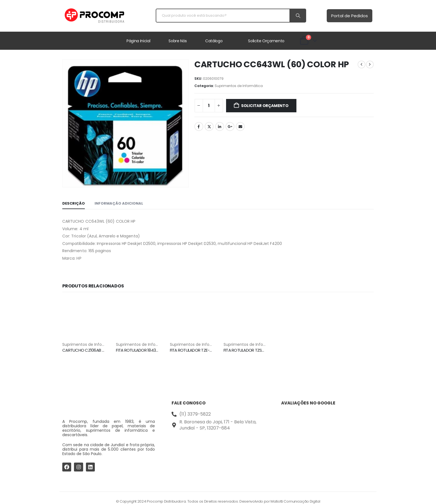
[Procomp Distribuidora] (218, 454)
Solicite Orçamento (266, 41)
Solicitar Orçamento (265, 106)
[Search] (298, 16)
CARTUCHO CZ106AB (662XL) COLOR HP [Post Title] (99, 350)
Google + (230, 126)
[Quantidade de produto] (209, 106)
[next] (370, 64)
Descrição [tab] (74, 203)
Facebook (199, 126)
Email (240, 126)
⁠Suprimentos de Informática (239, 86)
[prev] (361, 64)
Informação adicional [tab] (119, 203)
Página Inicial (138, 41)
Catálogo (214, 41)
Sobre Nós (178, 41)
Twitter (209, 126)
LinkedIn (220, 126)
